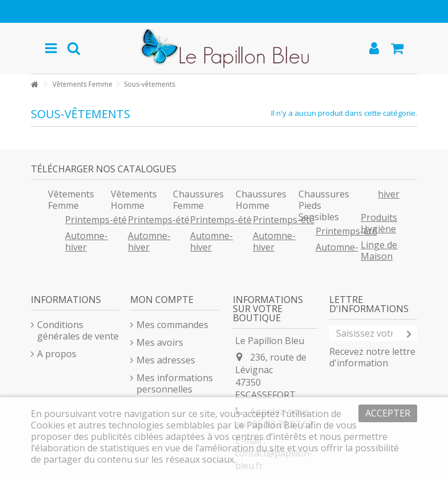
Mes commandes (172, 325)
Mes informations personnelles (175, 383)
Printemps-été (96, 220)
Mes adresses (166, 360)
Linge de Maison (379, 250)
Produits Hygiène (379, 223)
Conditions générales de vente (78, 330)
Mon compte (162, 300)
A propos (57, 354)
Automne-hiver (86, 241)
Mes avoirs (160, 342)
